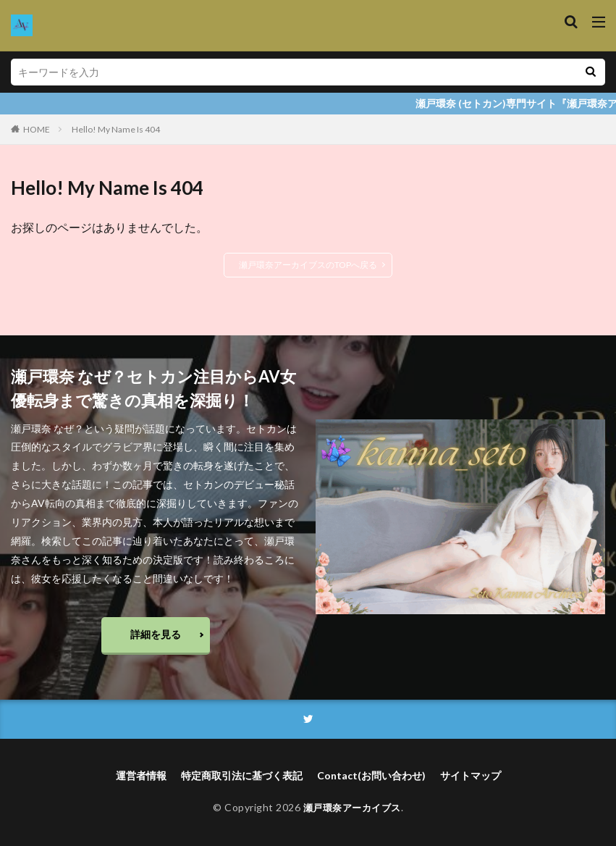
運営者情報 (141, 776)
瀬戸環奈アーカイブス (352, 808)
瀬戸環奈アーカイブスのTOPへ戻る (308, 265)
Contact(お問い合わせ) (371, 776)
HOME (37, 129)
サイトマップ (471, 776)
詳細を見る (156, 634)
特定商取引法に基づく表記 (242, 776)
